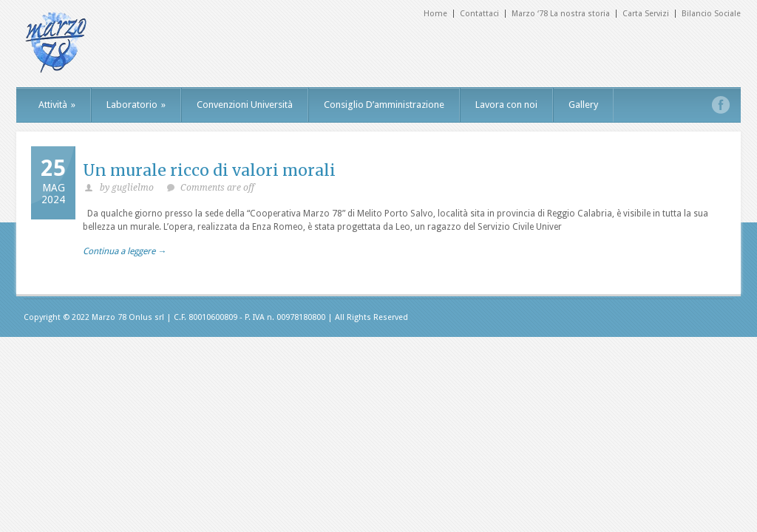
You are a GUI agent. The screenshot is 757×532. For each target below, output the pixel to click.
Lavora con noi (506, 105)
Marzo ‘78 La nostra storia (561, 14)
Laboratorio (136, 105)
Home (435, 14)
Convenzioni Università (245, 105)
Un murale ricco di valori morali (209, 170)
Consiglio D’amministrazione (384, 105)
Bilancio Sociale (711, 14)
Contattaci (479, 14)
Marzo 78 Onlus (122, 317)
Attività (57, 105)
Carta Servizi (646, 14)
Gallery (583, 105)
